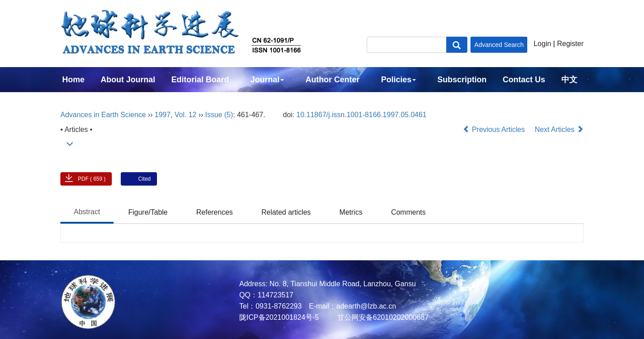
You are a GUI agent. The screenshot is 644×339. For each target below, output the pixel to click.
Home (73, 80)
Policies (398, 80)
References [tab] (215, 212)
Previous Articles (495, 129)
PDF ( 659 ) (92, 179)
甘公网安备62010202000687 (382, 317)
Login (542, 44)
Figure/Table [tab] (148, 212)
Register (570, 44)
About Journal (128, 80)
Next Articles (559, 129)
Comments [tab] (408, 212)
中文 (569, 80)
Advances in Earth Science (103, 115)
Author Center (333, 80)
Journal (267, 80)
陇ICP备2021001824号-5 (279, 317)
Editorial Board (200, 80)
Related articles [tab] (286, 212)
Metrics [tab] (351, 212)
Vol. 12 (185, 115)
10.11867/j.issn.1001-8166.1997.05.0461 (362, 115)
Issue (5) (219, 115)
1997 (163, 115)
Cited (144, 179)
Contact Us (524, 80)
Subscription (462, 80)
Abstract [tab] (87, 212)
